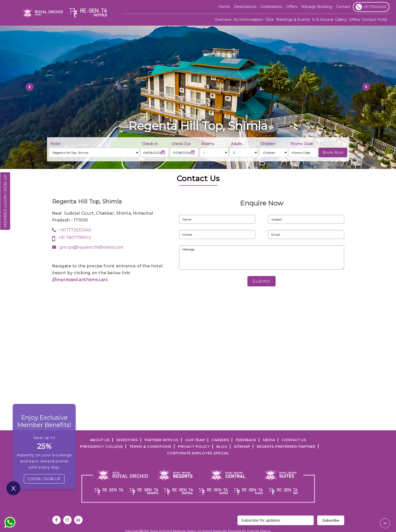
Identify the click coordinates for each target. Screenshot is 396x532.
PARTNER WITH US (162, 440)
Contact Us (294, 440)
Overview (223, 20)
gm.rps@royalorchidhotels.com (91, 247)
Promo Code (302, 144)
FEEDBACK (246, 440)
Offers (354, 20)
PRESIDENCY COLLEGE (101, 447)
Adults (236, 144)
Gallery (341, 20)
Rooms (208, 144)
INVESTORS (127, 440)
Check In (150, 144)
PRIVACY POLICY (194, 447)
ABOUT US (100, 440)
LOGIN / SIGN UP (44, 479)
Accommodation (248, 20)
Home (224, 7)
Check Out (181, 144)
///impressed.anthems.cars (80, 280)
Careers (220, 440)
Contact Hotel (375, 20)
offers (292, 7)
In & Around (322, 20)
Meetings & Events (293, 20)
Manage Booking (317, 7)
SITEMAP (242, 447)
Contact (343, 7)
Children (268, 144)
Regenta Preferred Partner (286, 447)
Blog (222, 447)
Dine (270, 20)
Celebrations (271, 7)
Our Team (195, 440)
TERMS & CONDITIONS (151, 447)
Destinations (245, 7)
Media (269, 440)
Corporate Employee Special (198, 453)
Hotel (55, 144)
